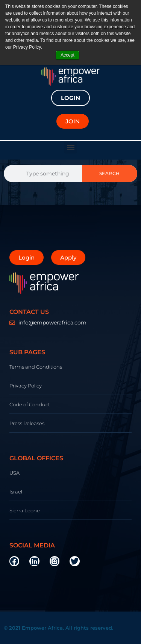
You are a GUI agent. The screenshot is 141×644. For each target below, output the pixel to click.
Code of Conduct (30, 404)
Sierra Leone (25, 510)
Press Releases (27, 423)
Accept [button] (67, 55)
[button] (70, 147)
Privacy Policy (26, 386)
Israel (16, 492)
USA (14, 473)
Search (110, 173)
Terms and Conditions (36, 367)
